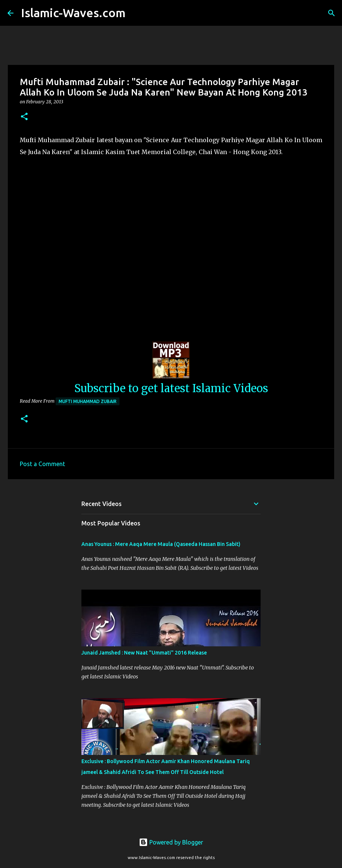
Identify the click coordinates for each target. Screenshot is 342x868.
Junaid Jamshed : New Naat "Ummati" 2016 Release (144, 653)
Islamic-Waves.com (73, 13)
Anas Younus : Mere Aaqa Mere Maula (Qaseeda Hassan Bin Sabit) (161, 544)
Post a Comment (42, 464)
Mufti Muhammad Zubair (88, 401)
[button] (24, 117)
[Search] (136, 13)
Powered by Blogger (171, 842)
